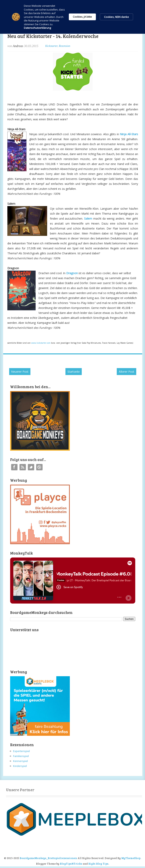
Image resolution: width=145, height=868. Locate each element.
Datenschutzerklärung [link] (37, 28)
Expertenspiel (21, 751)
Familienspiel (21, 756)
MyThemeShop (131, 858)
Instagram (39, 467)
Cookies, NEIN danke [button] (116, 17)
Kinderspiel (20, 766)
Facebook (14, 467)
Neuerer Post (20, 372)
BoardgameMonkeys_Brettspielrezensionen (48, 858)
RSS (23, 467)
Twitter (31, 467)
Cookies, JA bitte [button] (82, 17)
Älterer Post (127, 372)
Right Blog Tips (98, 864)
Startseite (74, 372)
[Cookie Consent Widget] (72, 17)
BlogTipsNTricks (71, 864)
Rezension (65, 46)
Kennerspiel (20, 761)
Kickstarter (51, 46)
